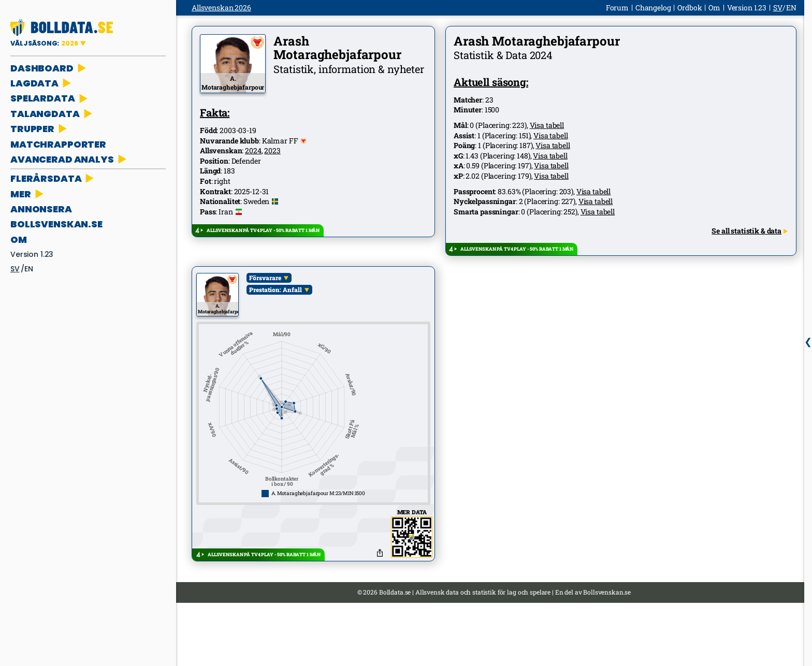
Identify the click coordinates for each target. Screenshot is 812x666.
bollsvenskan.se (56, 224)
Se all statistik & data (750, 231)
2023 (272, 150)
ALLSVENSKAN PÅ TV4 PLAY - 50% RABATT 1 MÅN (263, 230)
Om (19, 240)
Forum (617, 8)
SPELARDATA (50, 98)
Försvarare (265, 278)
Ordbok (690, 8)
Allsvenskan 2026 (221, 8)
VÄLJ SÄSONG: (45, 43)
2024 (253, 150)
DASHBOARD (49, 68)
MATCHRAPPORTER (58, 144)
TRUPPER (40, 129)
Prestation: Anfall (275, 289)
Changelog (653, 8)
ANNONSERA (41, 209)
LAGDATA (42, 83)
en (29, 269)
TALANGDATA (52, 114)
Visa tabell (547, 125)
